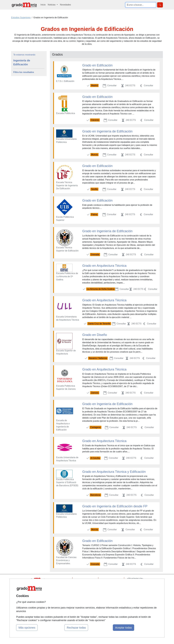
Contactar (108, 580)
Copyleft (108, 596)
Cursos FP (83, 588)
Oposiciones (84, 607)
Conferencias (84, 593)
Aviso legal (109, 590)
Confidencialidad (112, 585)
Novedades (65, 5)
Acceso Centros (60, 601)
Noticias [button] (52, 5)
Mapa (55, 580)
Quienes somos (60, 585)
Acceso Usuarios (60, 596)
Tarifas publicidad (60, 590)
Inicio (43, 5)
